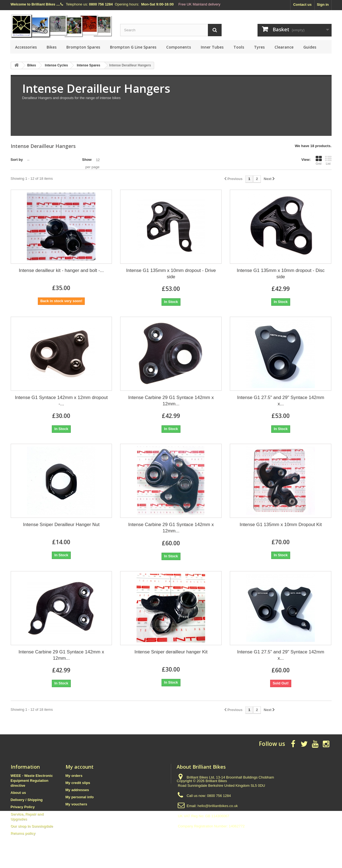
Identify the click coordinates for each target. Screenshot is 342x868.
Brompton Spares (83, 47)
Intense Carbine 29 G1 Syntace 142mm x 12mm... (171, 401)
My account (80, 767)
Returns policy (23, 833)
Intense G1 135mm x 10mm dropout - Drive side (171, 274)
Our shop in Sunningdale (32, 826)
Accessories (26, 47)
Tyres (259, 47)
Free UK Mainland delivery (199, 4)
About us (18, 793)
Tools (239, 47)
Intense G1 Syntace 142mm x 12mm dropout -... (61, 401)
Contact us (302, 5)
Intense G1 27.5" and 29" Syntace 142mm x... (281, 401)
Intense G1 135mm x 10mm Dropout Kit (281, 525)
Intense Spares (88, 65)
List (328, 160)
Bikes (52, 47)
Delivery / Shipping (27, 800)
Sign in (323, 5)
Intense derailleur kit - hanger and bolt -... (61, 270)
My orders (74, 776)
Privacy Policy (23, 807)
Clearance (284, 47)
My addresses (77, 790)
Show (87, 160)
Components (179, 47)
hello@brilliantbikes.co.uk (218, 806)
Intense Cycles (56, 65)
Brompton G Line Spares (133, 47)
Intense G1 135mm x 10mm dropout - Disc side (281, 274)
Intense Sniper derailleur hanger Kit (171, 652)
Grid (319, 160)
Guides (310, 47)
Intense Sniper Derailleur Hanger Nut (61, 525)
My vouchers (76, 804)
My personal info (80, 797)
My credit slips (78, 783)
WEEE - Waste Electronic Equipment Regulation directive (32, 781)
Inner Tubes (212, 47)
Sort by (17, 160)
